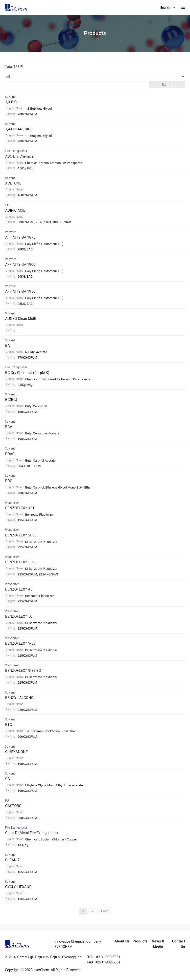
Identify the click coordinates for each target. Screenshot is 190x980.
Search (167, 85)
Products (140, 941)
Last (105, 911)
